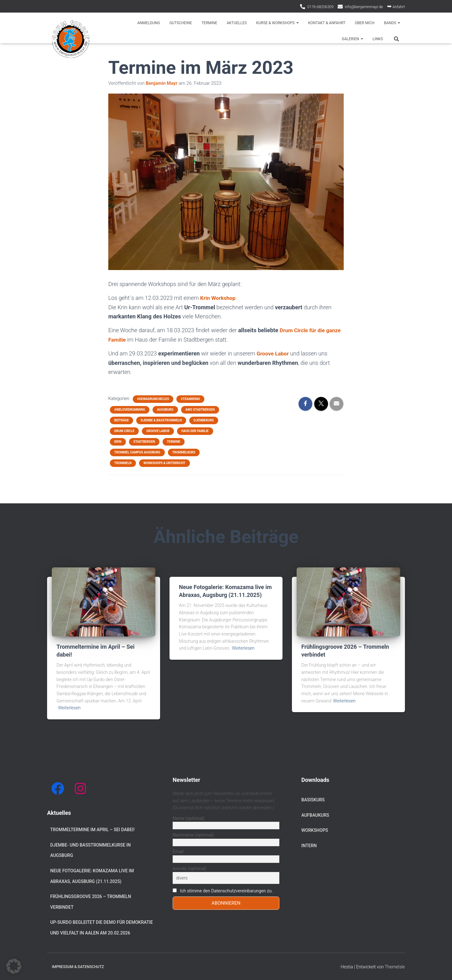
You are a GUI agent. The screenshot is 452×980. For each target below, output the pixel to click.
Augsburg (165, 409)
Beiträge (121, 420)
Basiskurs (313, 799)
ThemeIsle (395, 966)
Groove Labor (273, 353)
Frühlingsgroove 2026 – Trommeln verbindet (91, 901)
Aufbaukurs (315, 815)
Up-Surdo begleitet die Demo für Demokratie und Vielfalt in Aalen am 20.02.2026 (102, 927)
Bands (392, 23)
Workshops (315, 830)
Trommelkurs (184, 452)
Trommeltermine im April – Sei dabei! (92, 829)
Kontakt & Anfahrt (327, 23)
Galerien (352, 39)
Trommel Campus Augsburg (137, 452)
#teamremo (190, 398)
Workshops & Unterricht (164, 462)
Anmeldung (149, 23)
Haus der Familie (195, 430)
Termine (210, 23)
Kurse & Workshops (277, 23)
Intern (309, 845)
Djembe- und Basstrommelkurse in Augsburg (90, 850)
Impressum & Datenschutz (78, 966)
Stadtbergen (144, 441)
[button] (14, 966)
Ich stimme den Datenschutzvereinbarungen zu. (226, 890)
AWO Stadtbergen (200, 409)
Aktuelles (237, 23)
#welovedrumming (130, 409)
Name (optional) (188, 818)
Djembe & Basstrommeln (161, 420)
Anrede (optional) (190, 868)
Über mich (365, 23)
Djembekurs (204, 420)
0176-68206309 (320, 7)
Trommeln (123, 462)
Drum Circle (124, 430)
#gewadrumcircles (153, 398)
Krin (118, 441)
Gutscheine (181, 23)
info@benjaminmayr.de (364, 7)
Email (178, 851)
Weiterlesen (69, 707)
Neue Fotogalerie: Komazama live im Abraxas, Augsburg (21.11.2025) (92, 875)
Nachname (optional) (193, 834)
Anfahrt (396, 6)
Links (378, 39)
